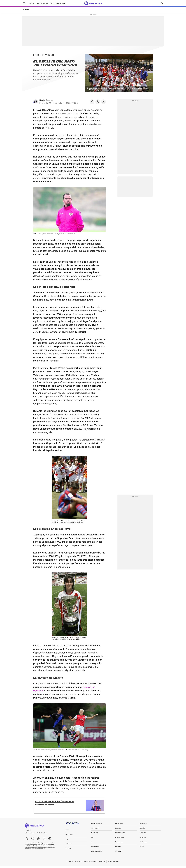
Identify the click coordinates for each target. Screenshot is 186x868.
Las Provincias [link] (95, 848)
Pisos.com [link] (143, 834)
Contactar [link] (70, 863)
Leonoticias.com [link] (120, 834)
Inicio (32, 3)
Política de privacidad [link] (90, 863)
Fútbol (26, 10)
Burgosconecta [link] (120, 839)
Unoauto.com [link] (119, 844)
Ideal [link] (92, 839)
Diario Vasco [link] (94, 830)
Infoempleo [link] (119, 848)
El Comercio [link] (94, 834)
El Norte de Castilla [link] (96, 825)
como (86, 687)
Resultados (43, 3)
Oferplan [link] (143, 830)
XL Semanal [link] (144, 844)
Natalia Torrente (46, 100)
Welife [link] (142, 848)
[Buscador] (162, 3)
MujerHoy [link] (143, 839)
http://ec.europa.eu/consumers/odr (36, 850)
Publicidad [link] (102, 863)
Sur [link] (92, 844)
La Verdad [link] (118, 830)
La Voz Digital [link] (119, 825)
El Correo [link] (69, 846)
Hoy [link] (67, 841)
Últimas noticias (58, 3)
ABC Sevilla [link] (69, 836)
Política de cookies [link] (113, 863)
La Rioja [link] (68, 850)
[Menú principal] (24, 3)
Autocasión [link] (143, 825)
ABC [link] (67, 832)
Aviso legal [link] (78, 863)
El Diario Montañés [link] (96, 853)
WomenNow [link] (119, 853)
